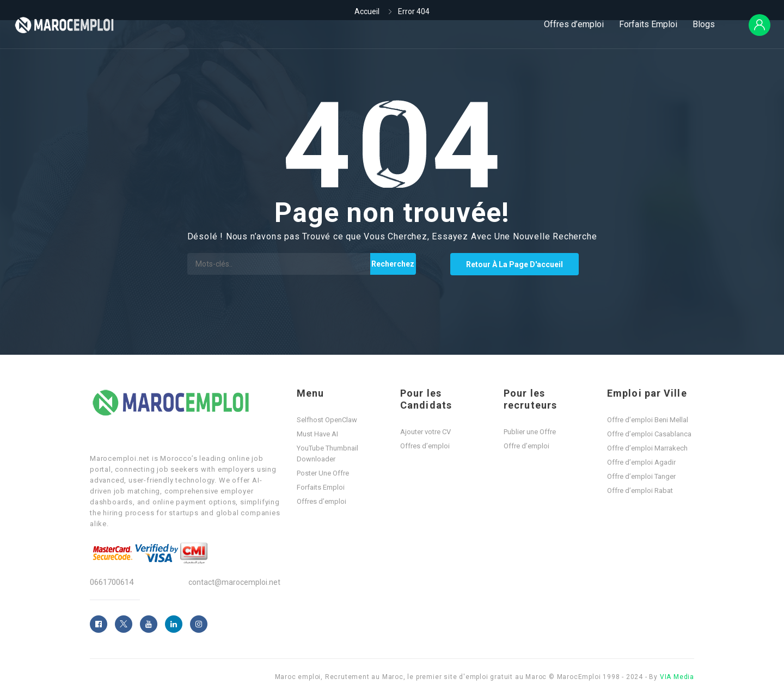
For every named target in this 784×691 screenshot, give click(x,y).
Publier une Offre (530, 432)
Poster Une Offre (323, 473)
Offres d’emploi (574, 24)
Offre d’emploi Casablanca (649, 434)
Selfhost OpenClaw (327, 420)
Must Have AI (317, 434)
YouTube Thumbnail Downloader (327, 454)
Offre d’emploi (526, 446)
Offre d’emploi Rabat (640, 491)
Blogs (704, 24)
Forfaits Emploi (648, 24)
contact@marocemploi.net (234, 582)
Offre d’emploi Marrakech (647, 448)
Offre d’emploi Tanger (641, 476)
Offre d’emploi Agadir (641, 462)
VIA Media (677, 677)
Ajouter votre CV (425, 432)
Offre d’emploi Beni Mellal (648, 420)
